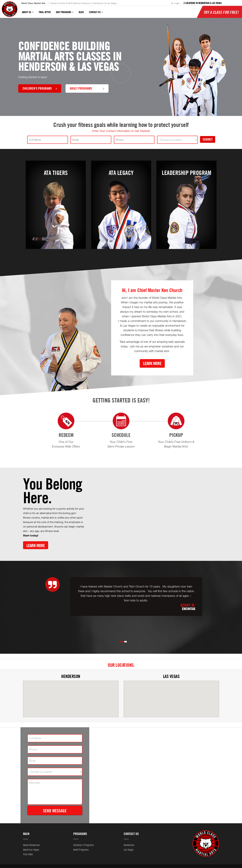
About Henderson (31, 845)
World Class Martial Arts (33, 3)
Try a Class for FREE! (221, 12)
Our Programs (65, 14)
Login (175, 3)
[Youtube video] (155, 513)
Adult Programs (87, 88)
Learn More (152, 363)
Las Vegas (171, 676)
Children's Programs (40, 88)
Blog (81, 12)
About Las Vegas (31, 850)
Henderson (71, 676)
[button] (122, 642)
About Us (28, 14)
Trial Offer (45, 12)
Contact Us (96, 14)
